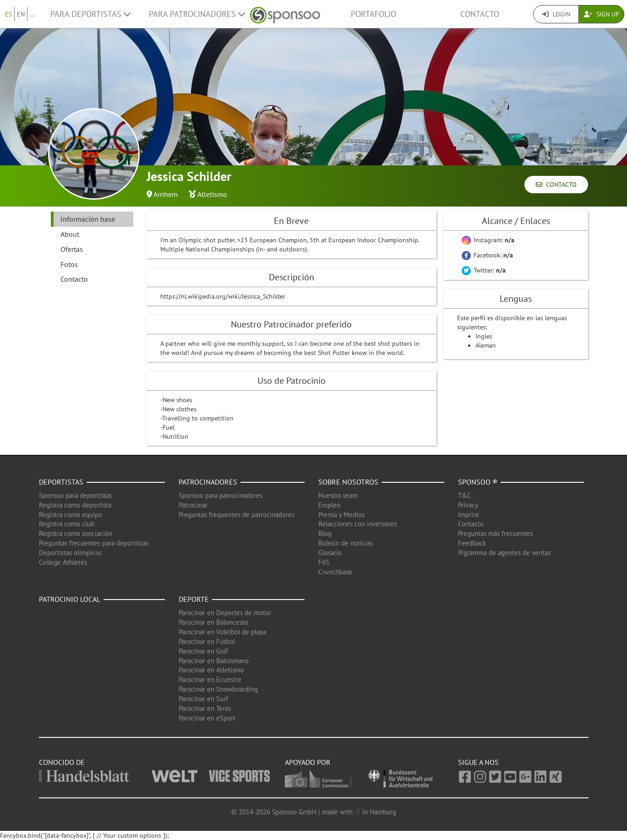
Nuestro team (338, 495)
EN (21, 14)
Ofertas (72, 249)
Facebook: (487, 255)
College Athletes (63, 562)
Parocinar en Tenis (205, 708)
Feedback (472, 543)
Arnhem (166, 194)
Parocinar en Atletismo (211, 670)
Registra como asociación (76, 533)
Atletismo (212, 194)
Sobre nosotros (348, 482)
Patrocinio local (70, 599)
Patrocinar (193, 505)
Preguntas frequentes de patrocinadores (237, 515)
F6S (324, 562)
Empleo (329, 505)
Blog (325, 533)
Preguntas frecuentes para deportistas (94, 543)
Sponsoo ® (478, 482)
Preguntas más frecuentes (495, 533)
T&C (465, 495)
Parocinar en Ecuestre (210, 679)
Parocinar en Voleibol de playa (222, 632)
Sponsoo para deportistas (75, 495)
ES (8, 14)
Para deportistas (90, 14)
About (70, 234)
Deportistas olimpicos (70, 553)
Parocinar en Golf (203, 651)
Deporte (194, 599)
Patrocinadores (208, 482)
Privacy (468, 505)
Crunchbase (335, 572)
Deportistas (61, 482)
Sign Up (602, 14)
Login (556, 14)
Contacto (480, 14)
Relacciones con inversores (357, 524)
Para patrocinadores (197, 14)
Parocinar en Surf (203, 699)
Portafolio (373, 14)
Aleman (486, 345)
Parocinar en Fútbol (207, 641)
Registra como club (67, 524)
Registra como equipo (71, 515)
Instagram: (488, 240)
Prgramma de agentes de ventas (504, 553)
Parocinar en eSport (207, 718)
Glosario (330, 553)
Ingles (484, 336)
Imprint (469, 515)
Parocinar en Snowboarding (218, 689)
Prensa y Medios (341, 515)
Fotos (69, 264)
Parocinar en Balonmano (214, 661)
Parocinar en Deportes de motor (225, 613)
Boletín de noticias (346, 543)
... (32, 14)
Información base (88, 219)
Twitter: (484, 270)
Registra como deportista (75, 505)
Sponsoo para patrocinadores (221, 495)
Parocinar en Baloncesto (213, 622)
